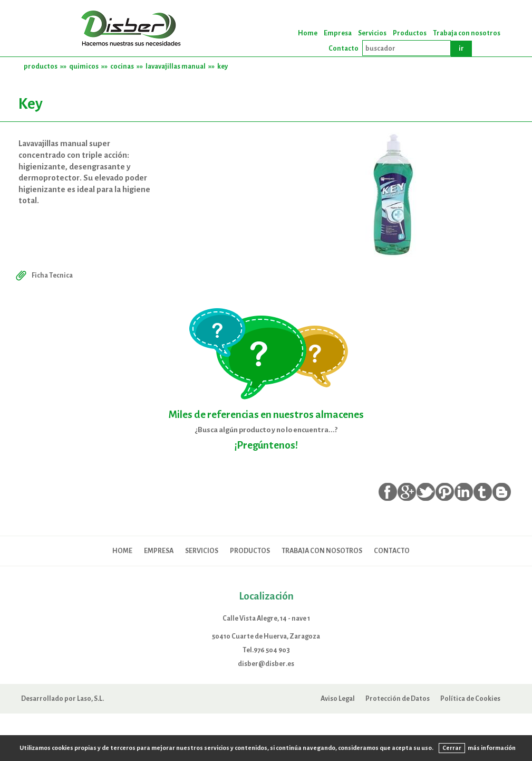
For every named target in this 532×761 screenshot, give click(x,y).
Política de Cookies (470, 698)
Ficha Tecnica (43, 275)
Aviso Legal (338, 698)
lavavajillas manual (176, 66)
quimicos (84, 66)
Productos (410, 33)
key (223, 66)
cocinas (122, 66)
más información (492, 748)
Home (308, 33)
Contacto (344, 49)
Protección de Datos (398, 698)
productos (41, 66)
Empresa (338, 33)
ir (461, 49)
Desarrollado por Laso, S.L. (62, 698)
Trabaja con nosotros (467, 33)
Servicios (372, 33)
